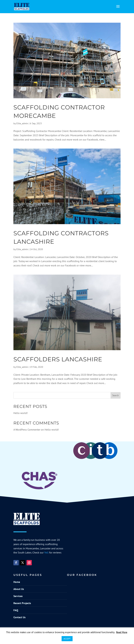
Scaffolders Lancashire (58, 359)
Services (18, 596)
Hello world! (21, 413)
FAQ (16, 610)
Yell (46, 552)
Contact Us (19, 617)
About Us (19, 589)
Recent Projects (22, 603)
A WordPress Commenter (27, 430)
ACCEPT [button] (67, 639)
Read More (122, 632)
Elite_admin (22, 123)
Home (17, 582)
